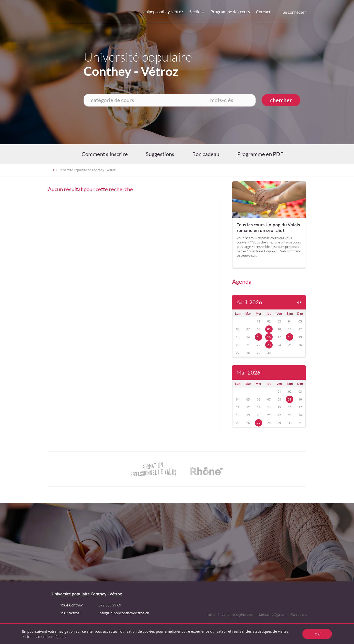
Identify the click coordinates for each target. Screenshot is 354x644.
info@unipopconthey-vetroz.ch (124, 613)
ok (317, 634)
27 (259, 423)
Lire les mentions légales (46, 637)
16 (269, 337)
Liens (211, 615)
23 (269, 345)
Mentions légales (271, 615)
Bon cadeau (206, 154)
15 (259, 337)
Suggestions (160, 154)
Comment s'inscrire (105, 154)
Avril (249, 302)
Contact (263, 12)
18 (290, 337)
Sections (197, 12)
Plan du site (299, 615)
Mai (248, 373)
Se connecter (294, 12)
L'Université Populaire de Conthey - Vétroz (86, 170)
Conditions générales (237, 615)
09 (269, 329)
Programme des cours (230, 12)
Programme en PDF (260, 154)
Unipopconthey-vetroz (163, 12)
